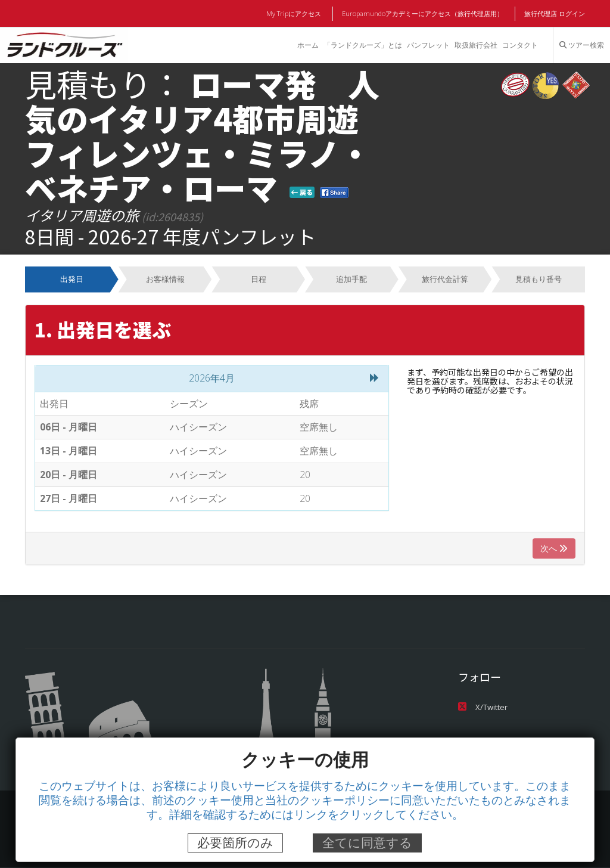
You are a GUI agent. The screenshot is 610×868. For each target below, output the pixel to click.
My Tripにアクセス (296, 14)
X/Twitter (482, 707)
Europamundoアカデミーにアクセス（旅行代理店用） (423, 14)
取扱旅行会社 (475, 45)
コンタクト (520, 45)
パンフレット (428, 45)
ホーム (307, 45)
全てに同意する (367, 843)
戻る (302, 192)
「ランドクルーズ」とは (362, 45)
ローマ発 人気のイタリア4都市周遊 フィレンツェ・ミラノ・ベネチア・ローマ (208, 135)
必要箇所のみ (235, 843)
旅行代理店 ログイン (555, 14)
